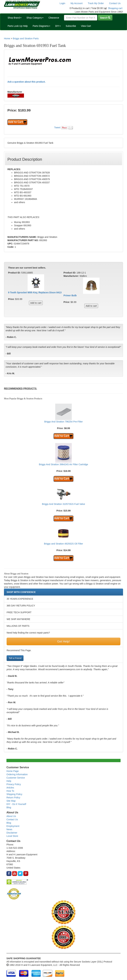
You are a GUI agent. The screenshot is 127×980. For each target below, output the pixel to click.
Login (62, 3)
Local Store (12, 836)
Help (9, 781)
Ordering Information (17, 774)
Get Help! (63, 641)
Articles (10, 788)
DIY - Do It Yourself (16, 804)
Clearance (54, 18)
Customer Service (16, 778)
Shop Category (35, 18)
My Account (77, 3)
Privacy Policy (14, 784)
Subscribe (71, 26)
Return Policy (13, 798)
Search (105, 18)
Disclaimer (12, 833)
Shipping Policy (14, 794)
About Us (11, 816)
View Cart (86, 26)
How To (10, 791)
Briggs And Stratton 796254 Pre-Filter (64, 422)
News (9, 829)
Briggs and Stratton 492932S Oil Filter (63, 544)
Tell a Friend (15, 658)
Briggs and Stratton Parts (26, 38)
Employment (13, 826)
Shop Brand (15, 18)
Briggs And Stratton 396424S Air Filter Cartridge (63, 464)
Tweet (57, 127)
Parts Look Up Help (18, 26)
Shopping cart (115, 8)
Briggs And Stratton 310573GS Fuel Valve (63, 504)
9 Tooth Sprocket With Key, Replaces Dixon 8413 (35, 292)
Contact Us (115, 3)
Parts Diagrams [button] (41, 26)
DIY (58, 26)
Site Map (11, 801)
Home (7, 38)
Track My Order (96, 3)
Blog (9, 807)
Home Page (13, 771)
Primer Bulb (70, 295)
